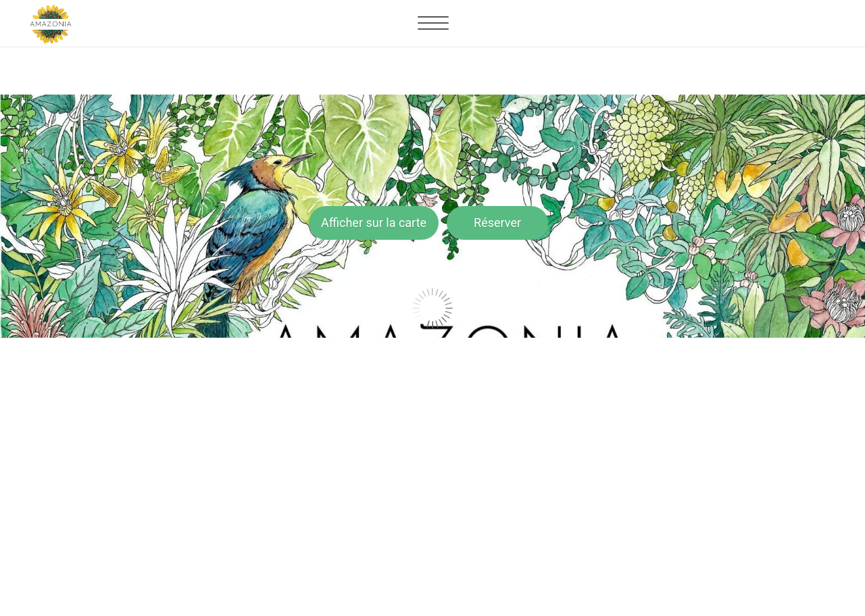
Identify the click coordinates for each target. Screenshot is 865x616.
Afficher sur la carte (374, 223)
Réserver (497, 223)
